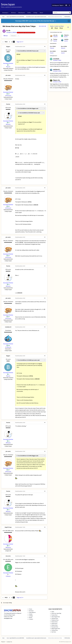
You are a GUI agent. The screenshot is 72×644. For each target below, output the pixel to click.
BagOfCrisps (8, 527)
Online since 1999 (8, 617)
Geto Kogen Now (56, 617)
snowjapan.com (8, 618)
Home (31, 609)
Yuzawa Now (55, 630)
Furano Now (54, 615)
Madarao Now (55, 620)
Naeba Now (54, 623)
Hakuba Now (55, 618)
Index (53, 612)
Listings (35, 13)
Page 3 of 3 (20, 42)
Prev (6, 42)
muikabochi (8, 327)
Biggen (8, 47)
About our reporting (56, 613)
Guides (29, 13)
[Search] (61, 13)
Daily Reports (22, 13)
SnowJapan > (5, 13)
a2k (9, 30)
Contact (31, 619)
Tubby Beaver (68, 35)
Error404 (8, 556)
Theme (3, 642)
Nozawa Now (55, 627)
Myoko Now (54, 622)
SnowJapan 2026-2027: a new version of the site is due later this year (35, 21)
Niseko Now (54, 625)
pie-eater (8, 75)
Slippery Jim (56, 80)
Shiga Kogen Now (56, 628)
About (41, 13)
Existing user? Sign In (58, 5)
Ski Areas (13, 13)
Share (6, 36)
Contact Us (9, 642)
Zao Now (54, 632)
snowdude (56, 59)
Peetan (8, 104)
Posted (20, 47)
